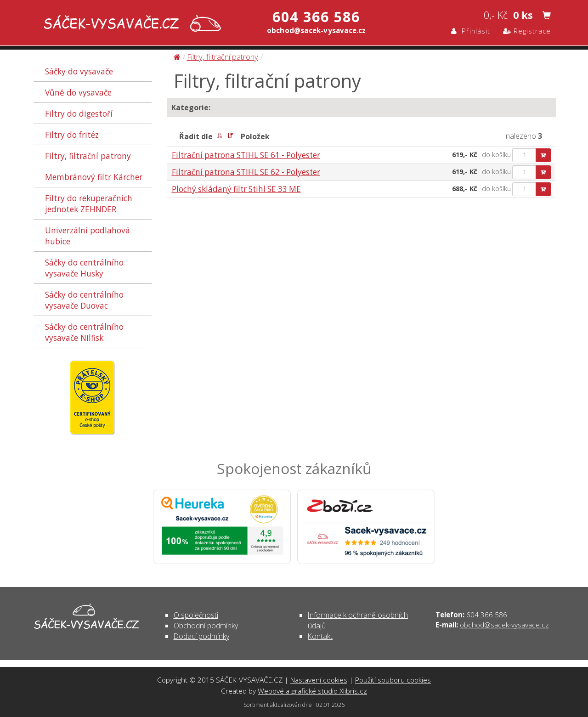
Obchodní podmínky (206, 626)
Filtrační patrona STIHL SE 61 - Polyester (246, 155)
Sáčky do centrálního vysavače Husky (84, 268)
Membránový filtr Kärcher (94, 177)
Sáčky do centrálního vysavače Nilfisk (84, 332)
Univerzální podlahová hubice (88, 236)
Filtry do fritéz (72, 135)
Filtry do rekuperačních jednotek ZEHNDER (89, 203)
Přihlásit (471, 31)
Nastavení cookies (319, 680)
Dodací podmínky (201, 636)
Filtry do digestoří (79, 113)
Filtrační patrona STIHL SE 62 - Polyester (246, 172)
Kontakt (320, 636)
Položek (255, 136)
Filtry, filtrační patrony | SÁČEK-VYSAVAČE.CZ (130, 24)
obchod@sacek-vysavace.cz (504, 625)
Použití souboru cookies (393, 680)
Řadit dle (196, 136)
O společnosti (196, 615)
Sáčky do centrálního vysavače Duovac (84, 300)
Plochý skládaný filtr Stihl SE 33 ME (236, 189)
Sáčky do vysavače (79, 71)
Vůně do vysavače (78, 92)
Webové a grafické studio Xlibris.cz (312, 691)
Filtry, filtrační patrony (88, 156)
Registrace (527, 31)
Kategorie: (191, 107)
